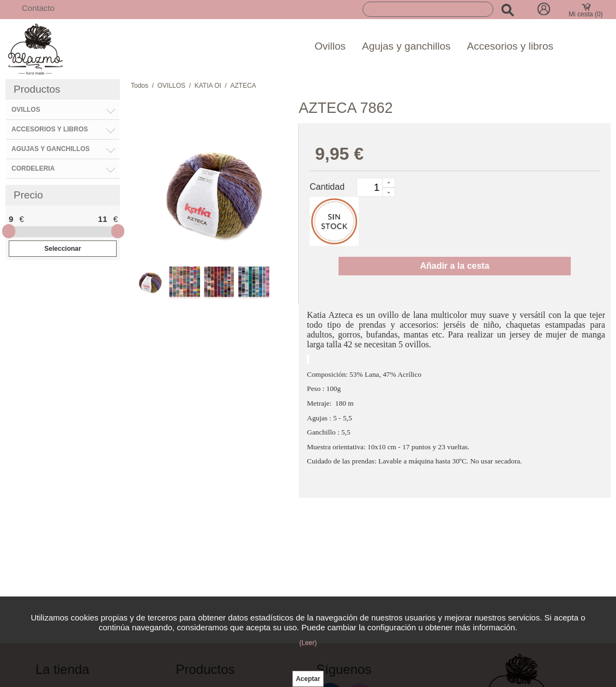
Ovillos (330, 46)
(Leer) (308, 643)
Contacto (38, 8)
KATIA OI (208, 86)
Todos (140, 86)
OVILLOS (171, 86)
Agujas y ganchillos (406, 46)
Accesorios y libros (510, 46)
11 (103, 219)
